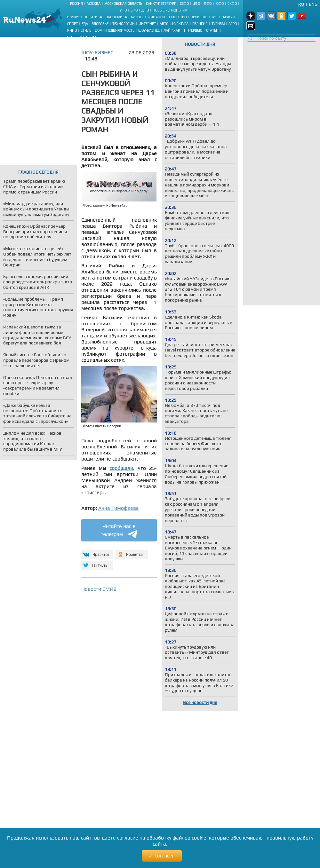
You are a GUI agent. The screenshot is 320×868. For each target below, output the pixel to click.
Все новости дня (200, 702)
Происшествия (204, 17)
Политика (93, 17)
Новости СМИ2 (99, 589)
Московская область (123, 4)
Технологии (124, 24)
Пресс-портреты (82, 37)
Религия (200, 24)
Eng (313, 4)
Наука (227, 17)
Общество (178, 17)
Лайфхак (172, 30)
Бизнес (137, 17)
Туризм (218, 24)
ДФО (145, 10)
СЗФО (184, 4)
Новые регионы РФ (170, 10)
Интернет (147, 24)
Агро (233, 24)
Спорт (72, 24)
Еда (85, 24)
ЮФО (220, 4)
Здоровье (100, 24)
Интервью (193, 30)
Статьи (212, 30)
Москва (94, 4)
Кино (72, 30)
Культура (180, 24)
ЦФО (196, 4)
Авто (164, 24)
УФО (123, 10)
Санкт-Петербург (161, 4)
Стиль (86, 30)
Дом (99, 30)
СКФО (232, 4)
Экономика (116, 17)
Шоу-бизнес (149, 30)
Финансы (156, 17)
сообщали (121, 468)
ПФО (208, 4)
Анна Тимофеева (119, 508)
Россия (76, 4)
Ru (301, 4)
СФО (134, 10)
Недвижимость (120, 30)
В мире (73, 17)
